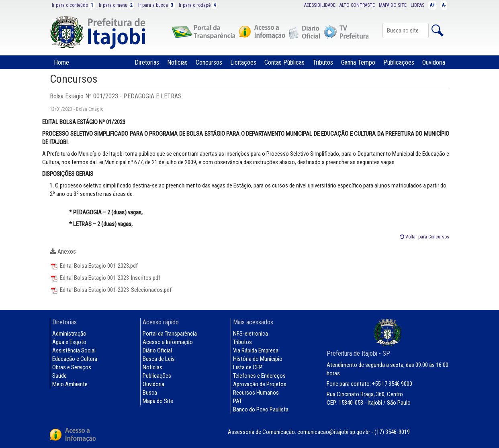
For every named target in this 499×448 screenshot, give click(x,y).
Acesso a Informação (168, 342)
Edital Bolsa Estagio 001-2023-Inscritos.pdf (105, 278)
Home (61, 62)
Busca (150, 393)
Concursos (209, 62)
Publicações (399, 62)
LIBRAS (417, 5)
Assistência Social (74, 350)
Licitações (243, 62)
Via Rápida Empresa (256, 350)
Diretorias (147, 62)
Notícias (177, 62)
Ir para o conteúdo (73, 5)
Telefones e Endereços (259, 376)
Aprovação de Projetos (260, 384)
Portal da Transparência (170, 334)
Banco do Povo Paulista (261, 409)
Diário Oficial (157, 350)
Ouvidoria (434, 62)
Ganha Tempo (358, 62)
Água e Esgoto (69, 342)
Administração (69, 334)
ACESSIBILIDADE (320, 5)
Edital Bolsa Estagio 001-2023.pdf (94, 266)
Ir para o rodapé (198, 5)
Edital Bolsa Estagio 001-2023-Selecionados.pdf (111, 290)
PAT (237, 401)
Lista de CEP (248, 367)
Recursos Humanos (256, 393)
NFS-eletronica (251, 334)
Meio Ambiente (70, 384)
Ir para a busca (156, 5)
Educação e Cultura (75, 359)
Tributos (323, 62)
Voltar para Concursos (425, 237)
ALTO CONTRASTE (357, 5)
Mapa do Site (158, 401)
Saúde (59, 376)
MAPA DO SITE (393, 5)
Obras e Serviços (72, 367)
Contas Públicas (284, 62)
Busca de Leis (159, 359)
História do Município (258, 359)
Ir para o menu (117, 5)
